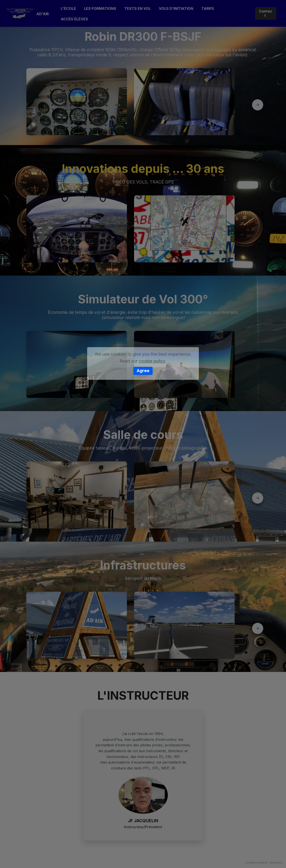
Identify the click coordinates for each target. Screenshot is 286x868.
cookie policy (152, 361)
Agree (143, 371)
